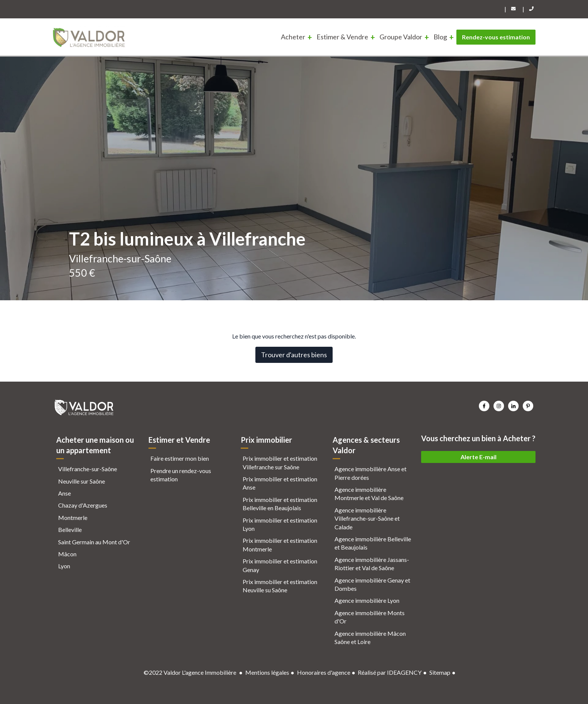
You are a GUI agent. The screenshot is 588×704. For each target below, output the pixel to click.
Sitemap (440, 672)
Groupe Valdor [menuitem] (401, 37)
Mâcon (67, 554)
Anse (64, 493)
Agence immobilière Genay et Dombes (372, 584)
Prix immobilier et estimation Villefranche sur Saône (280, 462)
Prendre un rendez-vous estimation (181, 475)
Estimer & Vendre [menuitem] (342, 37)
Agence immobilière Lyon (367, 600)
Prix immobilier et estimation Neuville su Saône (280, 586)
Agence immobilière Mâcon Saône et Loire (370, 637)
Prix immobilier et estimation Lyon (280, 524)
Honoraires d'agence (324, 672)
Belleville (70, 529)
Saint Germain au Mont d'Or (94, 542)
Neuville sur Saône (82, 481)
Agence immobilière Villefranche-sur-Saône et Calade (367, 518)
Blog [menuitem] (440, 37)
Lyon (64, 566)
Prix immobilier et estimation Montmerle (280, 544)
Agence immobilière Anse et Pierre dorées (370, 473)
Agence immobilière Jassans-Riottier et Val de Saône (372, 564)
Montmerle (73, 518)
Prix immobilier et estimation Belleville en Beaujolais (280, 504)
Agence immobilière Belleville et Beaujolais (373, 543)
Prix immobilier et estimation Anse (280, 483)
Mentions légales (267, 672)
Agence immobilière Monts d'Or (370, 617)
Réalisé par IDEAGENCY (390, 672)
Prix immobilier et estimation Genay (280, 565)
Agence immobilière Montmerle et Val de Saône (369, 494)
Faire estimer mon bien (180, 458)
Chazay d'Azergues (83, 505)
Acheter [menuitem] (293, 37)
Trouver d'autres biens (294, 355)
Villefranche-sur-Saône (88, 469)
